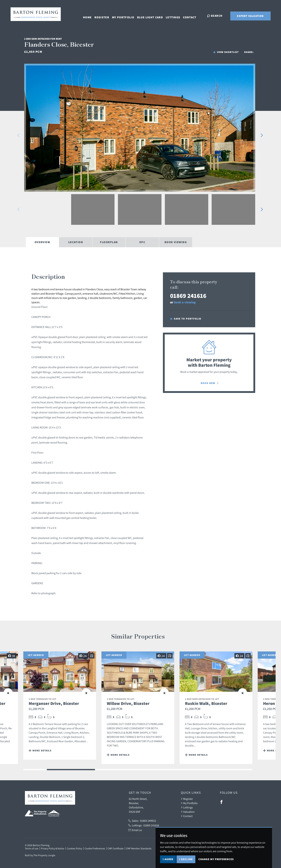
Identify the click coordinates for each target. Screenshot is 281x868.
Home (90, 16)
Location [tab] (76, 242)
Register (104, 16)
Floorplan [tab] (109, 242)
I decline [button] (186, 859)
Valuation (188, 812)
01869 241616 (188, 296)
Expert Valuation (250, 16)
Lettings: (144, 825)
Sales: (142, 821)
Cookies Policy (74, 848)
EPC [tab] (142, 242)
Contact (192, 16)
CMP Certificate (116, 848)
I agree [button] (168, 859)
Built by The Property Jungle (40, 855)
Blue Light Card (152, 16)
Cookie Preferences (95, 848)
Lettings (175, 16)
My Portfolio (125, 16)
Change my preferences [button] (216, 859)
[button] (19, 135)
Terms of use (32, 848)
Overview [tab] (42, 242)
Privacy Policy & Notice (53, 848)
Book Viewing (176, 242)
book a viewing (185, 302)
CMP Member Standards (139, 848)
